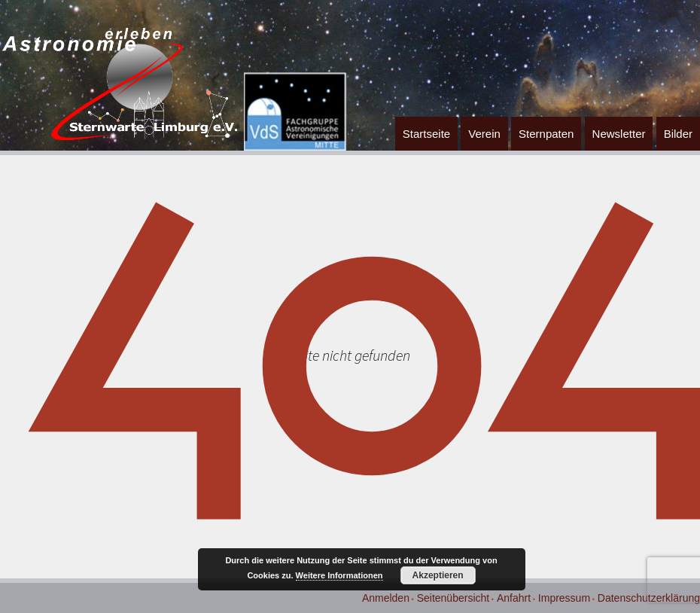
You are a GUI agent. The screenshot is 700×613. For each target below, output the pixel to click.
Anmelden (386, 598)
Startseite (426, 134)
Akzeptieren (438, 575)
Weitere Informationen (339, 575)
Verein (484, 134)
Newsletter (619, 134)
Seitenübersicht (453, 598)
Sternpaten (546, 134)
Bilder (678, 134)
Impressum (564, 598)
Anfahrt (514, 598)
